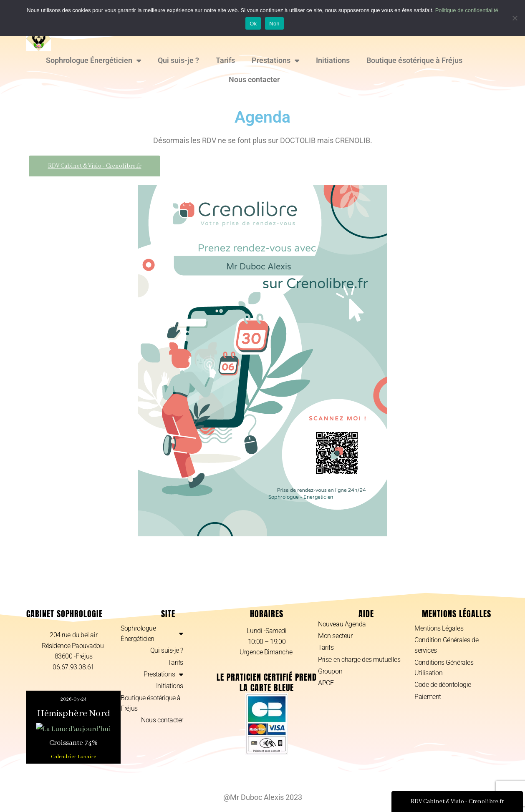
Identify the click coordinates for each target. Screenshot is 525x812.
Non (274, 24)
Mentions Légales (439, 628)
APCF (326, 684)
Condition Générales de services (446, 646)
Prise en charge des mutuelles (359, 660)
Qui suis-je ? (178, 60)
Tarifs (225, 60)
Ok (253, 24)
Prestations (275, 60)
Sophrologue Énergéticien (93, 60)
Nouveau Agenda (342, 624)
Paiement (428, 697)
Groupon (330, 672)
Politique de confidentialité (467, 10)
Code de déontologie (443, 685)
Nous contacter (254, 79)
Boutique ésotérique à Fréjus (414, 60)
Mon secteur (335, 636)
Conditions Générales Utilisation (444, 668)
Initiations (333, 60)
